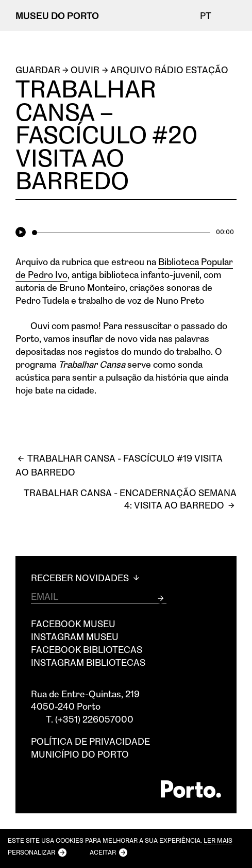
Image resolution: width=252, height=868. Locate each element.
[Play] (22, 233)
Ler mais (218, 841)
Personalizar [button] (31, 852)
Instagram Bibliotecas (88, 662)
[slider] (121, 233)
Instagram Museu (75, 636)
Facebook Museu (73, 624)
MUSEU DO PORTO (57, 15)
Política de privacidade (90, 741)
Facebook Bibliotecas (87, 649)
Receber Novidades (86, 578)
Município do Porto (80, 754)
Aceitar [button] (103, 852)
